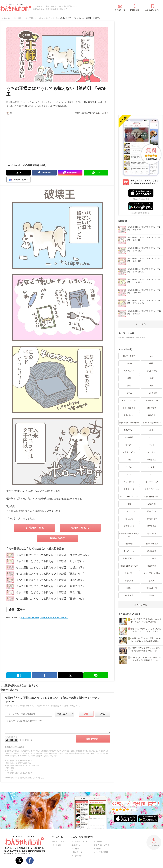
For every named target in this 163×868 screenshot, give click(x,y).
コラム (129, 393)
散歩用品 (152, 415)
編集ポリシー (77, 845)
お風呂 (152, 581)
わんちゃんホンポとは (80, 842)
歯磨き (129, 588)
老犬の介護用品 (152, 544)
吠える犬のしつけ (129, 400)
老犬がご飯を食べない (129, 566)
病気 (129, 378)
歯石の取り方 (152, 588)
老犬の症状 (129, 573)
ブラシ (152, 474)
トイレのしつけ (129, 408)
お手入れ (152, 363)
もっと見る (141, 324)
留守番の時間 (129, 526)
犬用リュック (129, 489)
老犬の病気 (152, 566)
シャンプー (152, 467)
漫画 (129, 386)
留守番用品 (152, 526)
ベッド (152, 445)
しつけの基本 (152, 393)
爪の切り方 (129, 595)
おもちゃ (129, 467)
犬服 (129, 504)
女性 (86, 714)
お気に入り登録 (102, 113)
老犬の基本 (152, 534)
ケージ (152, 437)
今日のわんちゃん (59, 842)
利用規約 (75, 849)
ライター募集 (77, 856)
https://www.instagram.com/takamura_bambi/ (44, 618)
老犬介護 (129, 544)
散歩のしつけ (129, 415)
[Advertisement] (32, 137)
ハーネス (152, 452)
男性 (103, 714)
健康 (152, 378)
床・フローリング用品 (129, 497)
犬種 (152, 356)
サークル (129, 445)
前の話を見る (36, 528)
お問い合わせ (77, 852)
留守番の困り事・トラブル (129, 535)
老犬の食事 (152, 551)
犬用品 (152, 430)
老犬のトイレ (129, 551)
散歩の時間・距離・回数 (129, 423)
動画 (152, 386)
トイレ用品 (129, 437)
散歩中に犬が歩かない (152, 423)
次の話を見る (78, 528)
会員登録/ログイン (152, 10)
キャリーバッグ (152, 482)
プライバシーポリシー (103, 845)
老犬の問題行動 (129, 558)
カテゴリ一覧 (120, 10)
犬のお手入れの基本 (152, 573)
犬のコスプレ (152, 504)
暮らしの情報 (152, 371)
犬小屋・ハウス (129, 452)
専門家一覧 (98, 842)
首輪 (129, 460)
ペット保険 (56, 845)
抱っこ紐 (129, 519)
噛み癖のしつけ (152, 400)
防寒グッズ (152, 511)
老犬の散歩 (152, 558)
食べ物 (129, 363)
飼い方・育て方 (129, 356)
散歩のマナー (129, 430)
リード (129, 474)
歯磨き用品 (152, 460)
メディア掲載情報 (101, 852)
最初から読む (57, 538)
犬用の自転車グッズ (152, 497)
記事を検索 (135, 10)
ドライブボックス (152, 489)
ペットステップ (129, 511)
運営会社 (97, 849)
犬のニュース (129, 371)
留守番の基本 (152, 519)
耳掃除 (152, 595)
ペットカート (129, 482)
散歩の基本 (152, 408)
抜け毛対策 (129, 581)
